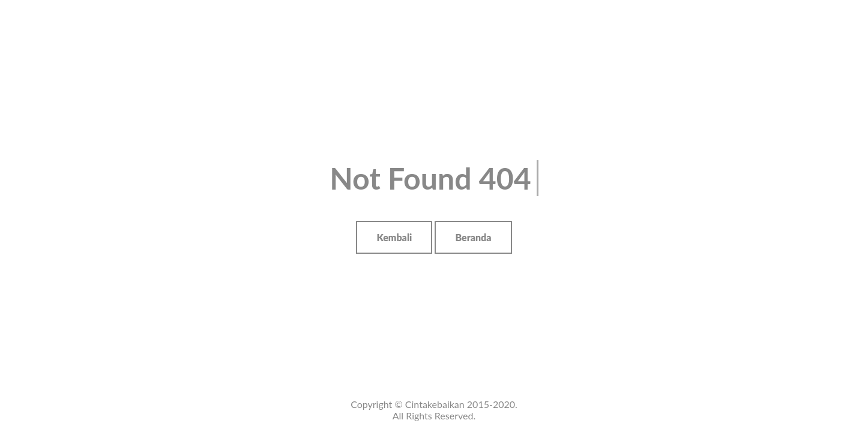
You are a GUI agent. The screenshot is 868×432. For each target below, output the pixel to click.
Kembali (394, 237)
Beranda (473, 237)
